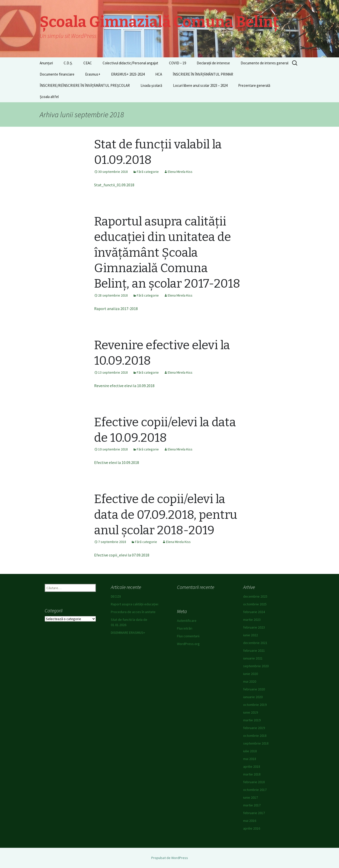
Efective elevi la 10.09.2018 (117, 462)
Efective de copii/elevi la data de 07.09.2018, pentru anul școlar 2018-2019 (166, 515)
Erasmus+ (93, 74)
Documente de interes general (264, 63)
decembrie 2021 (255, 643)
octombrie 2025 (255, 604)
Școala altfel (49, 97)
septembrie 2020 (256, 666)
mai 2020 (250, 681)
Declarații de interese (213, 63)
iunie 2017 (251, 797)
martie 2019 (252, 720)
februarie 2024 (254, 612)
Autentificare (187, 621)
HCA (159, 74)
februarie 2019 (254, 728)
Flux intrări (185, 628)
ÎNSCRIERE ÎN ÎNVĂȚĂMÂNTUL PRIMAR (203, 74)
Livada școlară (151, 85)
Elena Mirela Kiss (180, 172)
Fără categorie (148, 172)
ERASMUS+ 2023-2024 (128, 74)
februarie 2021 (254, 651)
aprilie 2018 (252, 766)
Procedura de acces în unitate (133, 612)
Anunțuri (46, 63)
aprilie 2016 (252, 828)
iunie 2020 (251, 674)
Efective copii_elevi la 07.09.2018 (122, 555)
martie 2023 (252, 620)
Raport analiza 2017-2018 (116, 309)
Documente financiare (57, 74)
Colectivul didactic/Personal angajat (130, 63)
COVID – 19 (177, 63)
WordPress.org (188, 644)
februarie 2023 (254, 627)
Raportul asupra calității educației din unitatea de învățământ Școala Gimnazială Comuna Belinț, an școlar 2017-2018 (167, 253)
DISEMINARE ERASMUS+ (128, 633)
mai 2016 (250, 821)
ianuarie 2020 (253, 697)
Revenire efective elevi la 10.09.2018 (124, 386)
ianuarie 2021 (253, 658)
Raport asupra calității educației (135, 604)
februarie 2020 (254, 689)
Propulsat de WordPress (170, 858)
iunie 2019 (251, 712)
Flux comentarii (188, 636)
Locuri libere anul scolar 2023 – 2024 (200, 85)
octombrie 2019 (255, 705)
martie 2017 (252, 805)
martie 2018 (252, 774)
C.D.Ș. (68, 63)
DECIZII (116, 596)
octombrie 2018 (255, 736)
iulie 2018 (250, 751)
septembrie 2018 (256, 743)
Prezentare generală (254, 85)
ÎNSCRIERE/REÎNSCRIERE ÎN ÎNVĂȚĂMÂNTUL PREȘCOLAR (85, 85)
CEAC (88, 63)
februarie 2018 (254, 782)
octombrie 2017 (255, 790)
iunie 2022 (251, 635)
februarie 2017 (254, 813)
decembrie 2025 (255, 596)
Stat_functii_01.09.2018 (114, 185)
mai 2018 (250, 759)
